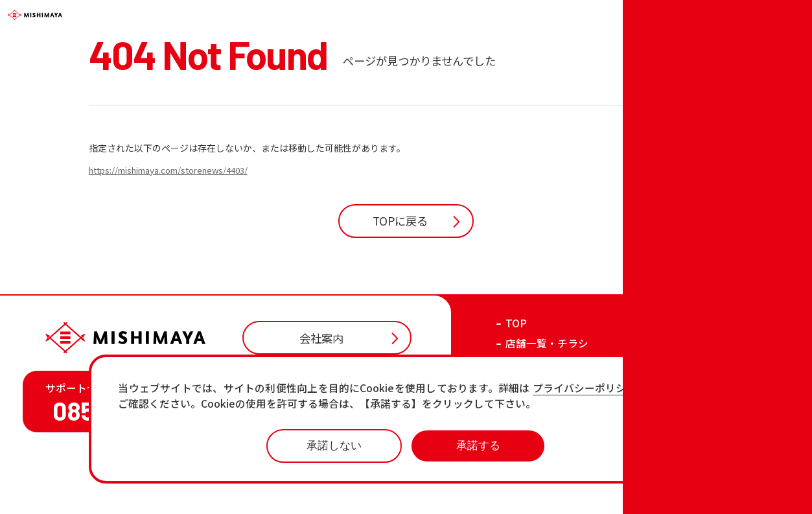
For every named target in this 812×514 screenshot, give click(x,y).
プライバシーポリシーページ (607, 389)
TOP (516, 380)
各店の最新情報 (542, 461)
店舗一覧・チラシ (547, 401)
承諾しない (334, 445)
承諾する (478, 445)
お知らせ (526, 421)
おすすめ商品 (537, 441)
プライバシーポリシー (616, 493)
